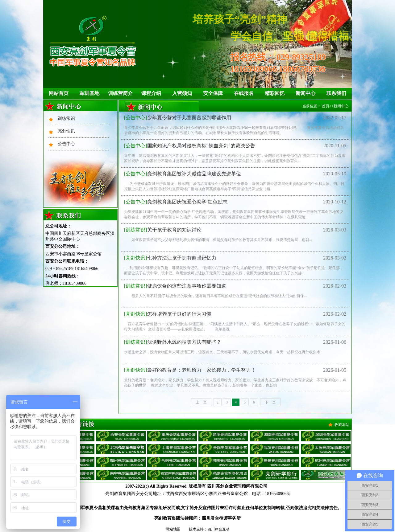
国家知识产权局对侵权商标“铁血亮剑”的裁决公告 (190, 146)
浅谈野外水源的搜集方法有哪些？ (173, 342)
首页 (326, 106)
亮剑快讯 (66, 131)
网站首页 (59, 93)
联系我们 (336, 93)
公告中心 (66, 144)
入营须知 (182, 93)
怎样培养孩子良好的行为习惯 (168, 314)
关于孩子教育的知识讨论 (163, 230)
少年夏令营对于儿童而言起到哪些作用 (178, 118)
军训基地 (89, 93)
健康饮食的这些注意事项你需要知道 (175, 286)
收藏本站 (342, 425)
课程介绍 (151, 93)
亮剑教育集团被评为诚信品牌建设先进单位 (183, 174)
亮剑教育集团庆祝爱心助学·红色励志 (176, 202)
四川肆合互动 (218, 529)
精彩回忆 (275, 93)
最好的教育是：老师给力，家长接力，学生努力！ (190, 370)
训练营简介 (120, 93)
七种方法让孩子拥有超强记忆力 (170, 258)
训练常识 (66, 119)
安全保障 (213, 93)
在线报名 (244, 93)
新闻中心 (306, 93)
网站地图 (173, 529)
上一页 (201, 402)
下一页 (270, 402)
